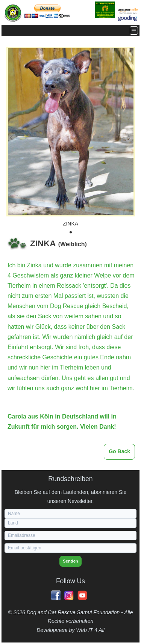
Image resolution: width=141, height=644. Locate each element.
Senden (70, 561)
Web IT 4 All (90, 630)
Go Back (119, 451)
